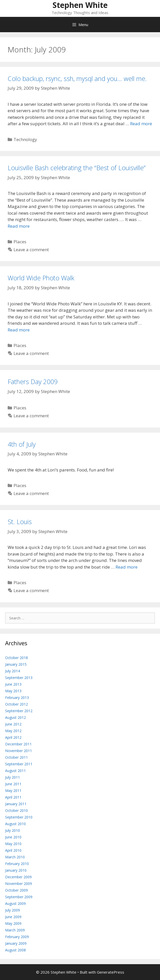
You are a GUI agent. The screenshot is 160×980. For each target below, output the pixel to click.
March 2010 (15, 857)
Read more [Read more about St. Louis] (127, 567)
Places (20, 242)
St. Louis (20, 522)
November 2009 (19, 884)
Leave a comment (31, 250)
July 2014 (13, 671)
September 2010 (19, 817)
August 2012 (15, 717)
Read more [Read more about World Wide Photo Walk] (19, 330)
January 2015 (16, 664)
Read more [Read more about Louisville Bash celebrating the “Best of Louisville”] (19, 226)
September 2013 (19, 678)
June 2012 (13, 724)
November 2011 (19, 751)
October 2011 (16, 757)
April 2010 (13, 850)
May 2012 (13, 731)
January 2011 (16, 804)
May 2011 (13, 791)
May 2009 (13, 923)
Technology (25, 139)
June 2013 (13, 684)
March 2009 (15, 930)
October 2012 (16, 704)
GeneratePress (111, 972)
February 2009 (17, 937)
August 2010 (15, 824)
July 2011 (13, 777)
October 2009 (16, 890)
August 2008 (15, 950)
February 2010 (17, 864)
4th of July (22, 444)
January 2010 (16, 870)
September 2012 (19, 711)
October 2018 (16, 658)
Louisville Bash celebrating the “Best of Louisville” (77, 168)
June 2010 (13, 837)
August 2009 (15, 903)
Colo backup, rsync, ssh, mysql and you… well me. (77, 78)
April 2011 (13, 797)
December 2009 (18, 877)
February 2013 (17, 697)
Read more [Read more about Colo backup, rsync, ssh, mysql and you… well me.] (141, 124)
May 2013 (13, 691)
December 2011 (18, 744)
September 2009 (19, 897)
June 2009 (13, 917)
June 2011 (13, 784)
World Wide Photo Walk (41, 278)
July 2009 (13, 910)
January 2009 (16, 943)
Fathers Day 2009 (33, 382)
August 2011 (15, 771)
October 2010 (16, 810)
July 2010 (13, 830)
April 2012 (13, 737)
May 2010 (13, 844)
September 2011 (19, 764)
